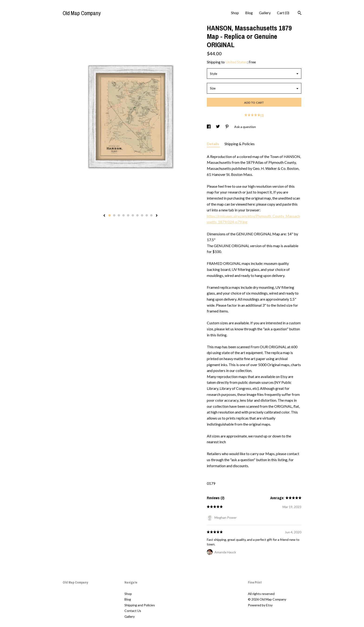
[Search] (300, 13)
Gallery (265, 13)
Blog (249, 13)
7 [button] (137, 215)
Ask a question (245, 127)
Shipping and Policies (140, 605)
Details (213, 144)
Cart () (283, 13)
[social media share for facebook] (209, 127)
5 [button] (128, 215)
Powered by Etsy (260, 605)
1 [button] (110, 215)
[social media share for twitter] (218, 127)
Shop (235, 13)
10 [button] (151, 215)
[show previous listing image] (104, 216)
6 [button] (133, 215)
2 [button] (114, 215)
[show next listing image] (157, 216)
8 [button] (142, 215)
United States (236, 62)
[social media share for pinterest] (227, 127)
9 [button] (147, 215)
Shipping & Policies (240, 144)
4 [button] (123, 215)
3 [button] (119, 215)
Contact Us (133, 611)
